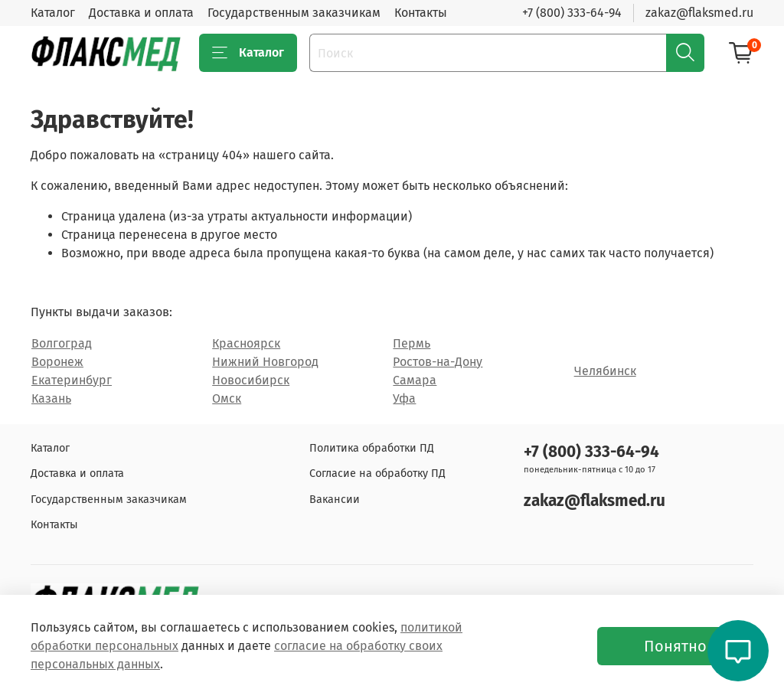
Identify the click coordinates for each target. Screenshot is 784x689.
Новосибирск (251, 380)
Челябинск (605, 371)
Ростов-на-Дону (438, 362)
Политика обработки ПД (372, 448)
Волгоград (62, 343)
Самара (415, 380)
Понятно (675, 646)
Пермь (412, 343)
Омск (227, 398)
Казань (51, 398)
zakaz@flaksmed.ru (699, 13)
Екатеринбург (72, 380)
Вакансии (335, 500)
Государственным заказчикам (294, 13)
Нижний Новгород (265, 362)
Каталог (53, 13)
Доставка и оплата (141, 13)
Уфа (404, 398)
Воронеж (57, 362)
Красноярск (246, 343)
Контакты (421, 13)
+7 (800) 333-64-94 (572, 13)
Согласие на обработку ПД (377, 473)
